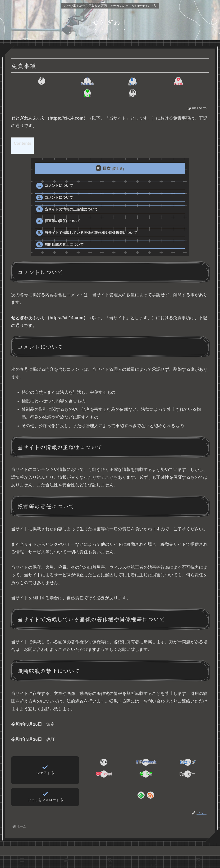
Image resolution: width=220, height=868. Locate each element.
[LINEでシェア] (160, 81)
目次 (107, 157)
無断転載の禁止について (64, 234)
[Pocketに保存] (126, 81)
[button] (193, 81)
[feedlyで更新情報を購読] (141, 785)
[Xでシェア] (27, 81)
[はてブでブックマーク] (93, 81)
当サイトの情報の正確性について (71, 198)
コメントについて (59, 174)
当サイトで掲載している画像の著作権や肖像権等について (91, 222)
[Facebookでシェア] (60, 81)
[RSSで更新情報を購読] (151, 785)
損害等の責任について (63, 210)
